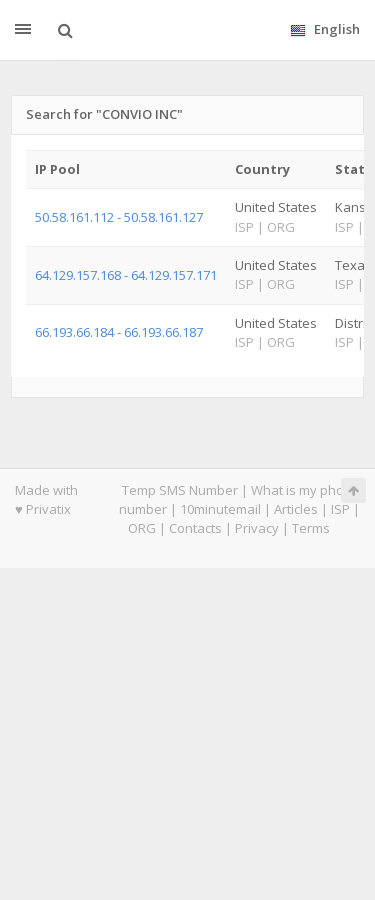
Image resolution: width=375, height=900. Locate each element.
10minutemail (220, 509)
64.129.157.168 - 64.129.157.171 (126, 275)
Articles (296, 509)
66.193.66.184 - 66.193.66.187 (119, 332)
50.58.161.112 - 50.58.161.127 (119, 217)
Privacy (257, 528)
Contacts (195, 528)
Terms (311, 528)
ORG (142, 528)
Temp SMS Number (180, 490)
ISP (340, 509)
